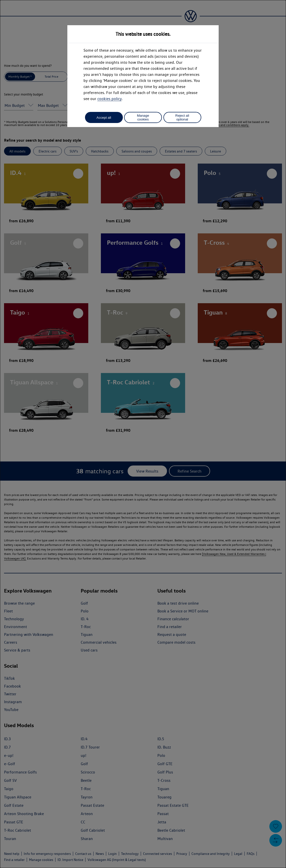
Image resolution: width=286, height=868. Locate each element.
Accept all (104, 118)
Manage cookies (143, 117)
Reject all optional (182, 117)
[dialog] (143, 434)
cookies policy (109, 99)
